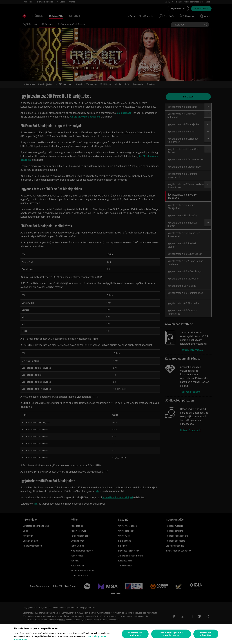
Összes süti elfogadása (206, 634)
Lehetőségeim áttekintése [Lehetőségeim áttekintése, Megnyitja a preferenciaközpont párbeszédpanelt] (135, 634)
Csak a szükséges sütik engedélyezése (171, 634)
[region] (116, 634)
